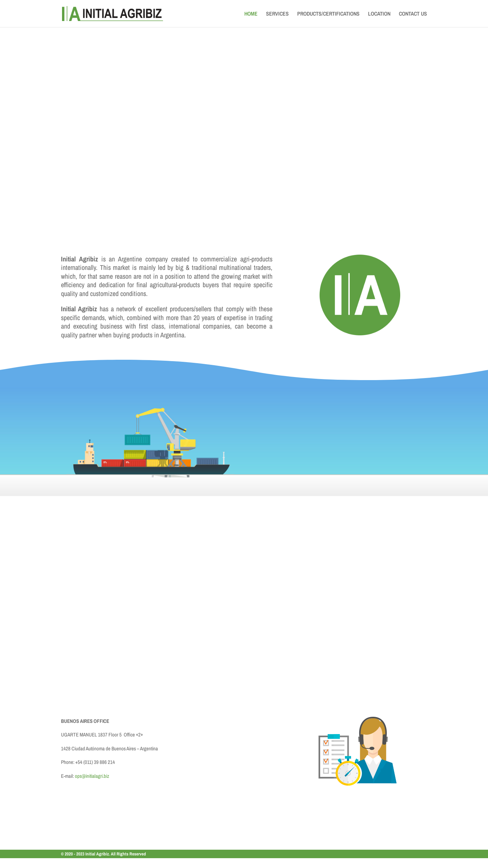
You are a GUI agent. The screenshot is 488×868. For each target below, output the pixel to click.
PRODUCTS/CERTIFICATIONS (328, 14)
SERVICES (277, 14)
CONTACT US (413, 14)
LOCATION (379, 14)
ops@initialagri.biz (92, 776)
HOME (251, 14)
